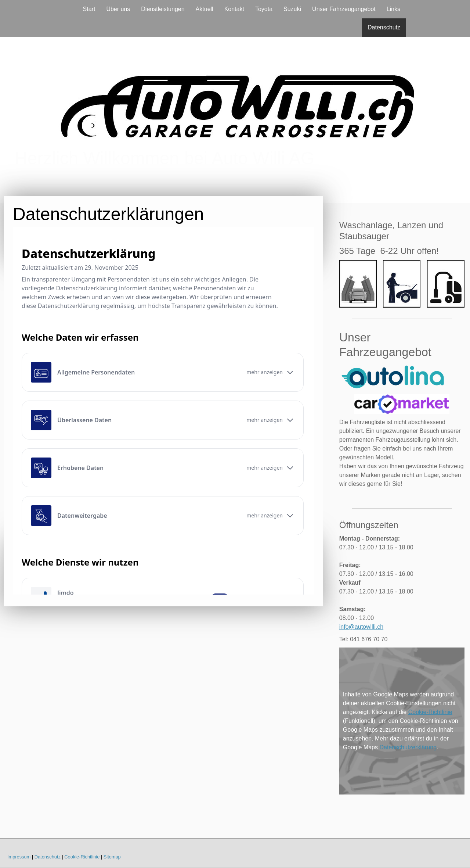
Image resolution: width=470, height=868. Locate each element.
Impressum (19, 857)
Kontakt (234, 9)
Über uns (118, 9)
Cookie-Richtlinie (430, 712)
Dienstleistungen (163, 9)
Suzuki (292, 9)
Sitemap (112, 857)
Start (89, 9)
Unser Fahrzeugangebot (344, 9)
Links (393, 9)
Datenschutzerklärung (408, 747)
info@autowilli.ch (361, 627)
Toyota (264, 9)
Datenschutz (384, 27)
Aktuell (205, 9)
